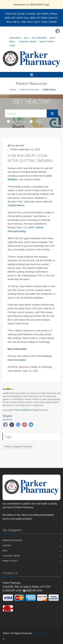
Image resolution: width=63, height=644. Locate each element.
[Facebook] (58, 31)
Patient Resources (29, 90)
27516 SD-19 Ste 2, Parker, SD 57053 (26, 14)
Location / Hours (27, 42)
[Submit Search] (52, 114)
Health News (17, 121)
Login (12, 45)
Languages (15, 38)
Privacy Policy (10, 561)
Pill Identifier (39, 38)
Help (26, 38)
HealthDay (25, 410)
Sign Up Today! (47, 42)
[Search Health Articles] (26, 113)
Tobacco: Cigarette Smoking (18, 447)
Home (13, 90)
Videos (36, 121)
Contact (7, 546)
